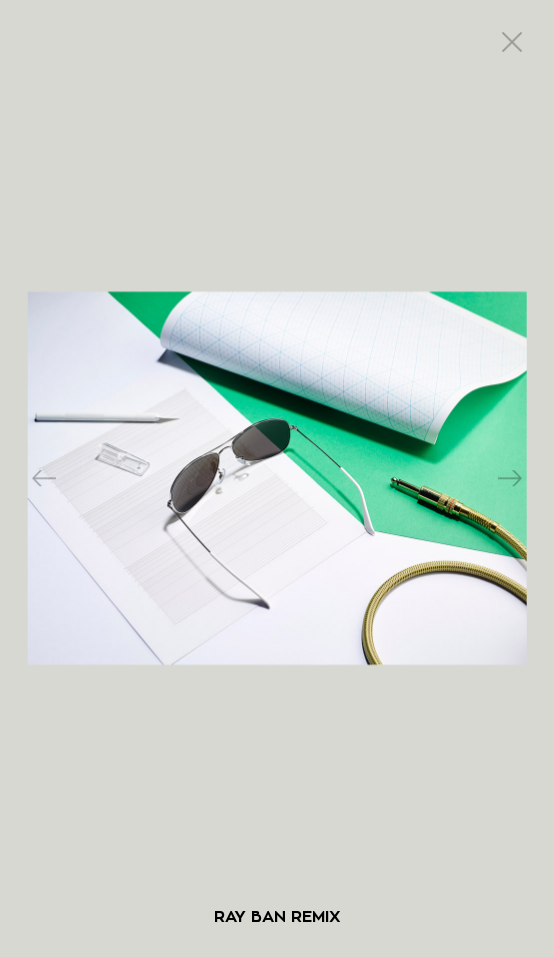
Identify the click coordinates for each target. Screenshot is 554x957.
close (512, 42)
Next (510, 479)
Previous (44, 479)
